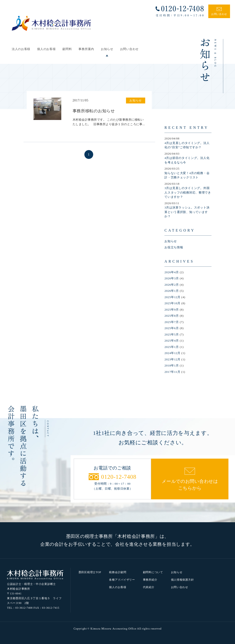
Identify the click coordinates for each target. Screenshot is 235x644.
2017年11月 (172, 372)
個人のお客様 (46, 49)
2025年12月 (172, 297)
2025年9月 (172, 310)
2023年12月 (172, 359)
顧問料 (67, 49)
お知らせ (107, 49)
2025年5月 (172, 334)
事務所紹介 (150, 580)
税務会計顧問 (118, 572)
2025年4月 (172, 341)
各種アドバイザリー (122, 580)
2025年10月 (172, 303)
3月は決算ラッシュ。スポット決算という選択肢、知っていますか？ (187, 212)
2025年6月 (172, 328)
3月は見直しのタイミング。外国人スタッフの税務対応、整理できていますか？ (188, 192)
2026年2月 (172, 285)
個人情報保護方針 (183, 580)
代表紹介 (149, 587)
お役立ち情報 (174, 247)
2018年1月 (172, 365)
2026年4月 (172, 272)
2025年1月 (172, 347)
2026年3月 (172, 278)
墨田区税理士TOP (90, 572)
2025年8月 (172, 316)
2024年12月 (172, 353)
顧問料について (153, 572)
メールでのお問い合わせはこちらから (190, 485)
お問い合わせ (129, 49)
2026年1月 (172, 291)
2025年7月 (172, 322)
